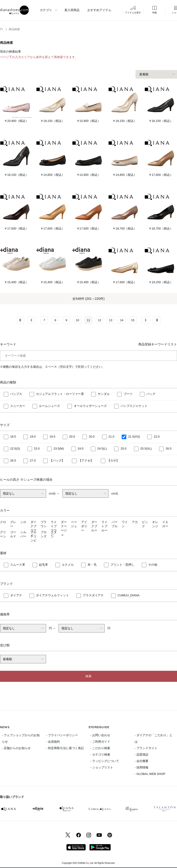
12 (100, 320)
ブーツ (128, 394)
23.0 (37, 449)
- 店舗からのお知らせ (16, 748)
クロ (3, 522)
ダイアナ (16, 595)
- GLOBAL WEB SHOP (150, 774)
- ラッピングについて (105, 761)
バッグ (151, 394)
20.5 (92, 437)
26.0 (168, 449)
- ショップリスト (102, 767)
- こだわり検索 (100, 748)
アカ (135, 522)
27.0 (33, 461)
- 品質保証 (142, 755)
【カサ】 (113, 461)
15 (133, 320)
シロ (23, 522)
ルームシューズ (49, 406)
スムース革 (18, 565)
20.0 (72, 437)
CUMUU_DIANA (128, 595)
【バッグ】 (57, 461)
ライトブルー (104, 526)
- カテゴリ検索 (100, 755)
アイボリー (84, 526)
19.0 (33, 437)
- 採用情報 (142, 767)
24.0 (81, 449)
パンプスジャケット (134, 406)
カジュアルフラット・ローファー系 (60, 394)
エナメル (68, 565)
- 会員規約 (53, 742)
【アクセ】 (86, 461)
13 (111, 320)
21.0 (111, 437)
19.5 (52, 437)
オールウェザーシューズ (90, 406)
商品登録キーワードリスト (158, 344)
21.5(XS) (134, 437)
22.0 (157, 437)
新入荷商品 (72, 10)
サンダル (104, 394)
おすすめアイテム (99, 10)
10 (77, 320)
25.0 (123, 449)
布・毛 (92, 565)
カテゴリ (46, 10)
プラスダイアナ (93, 595)
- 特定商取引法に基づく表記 (65, 748)
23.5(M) (59, 449)
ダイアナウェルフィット (52, 595)
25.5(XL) (146, 449)
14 (122, 320)
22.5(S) (15, 449)
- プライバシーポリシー (62, 735)
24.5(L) (102, 449)
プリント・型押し (122, 565)
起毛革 (43, 565)
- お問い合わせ (100, 735)
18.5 (13, 437)
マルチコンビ (33, 536)
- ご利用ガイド (100, 742)
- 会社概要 (142, 761)
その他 (153, 565)
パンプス (16, 394)
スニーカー (18, 406)
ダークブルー (94, 526)
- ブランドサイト (146, 748)
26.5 (13, 461)
